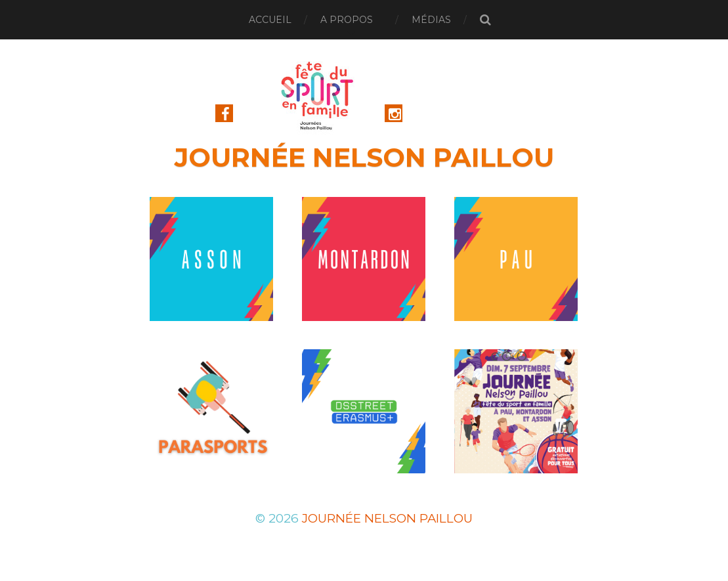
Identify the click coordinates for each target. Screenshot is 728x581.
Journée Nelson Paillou (364, 157)
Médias (431, 20)
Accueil (270, 20)
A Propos (347, 20)
